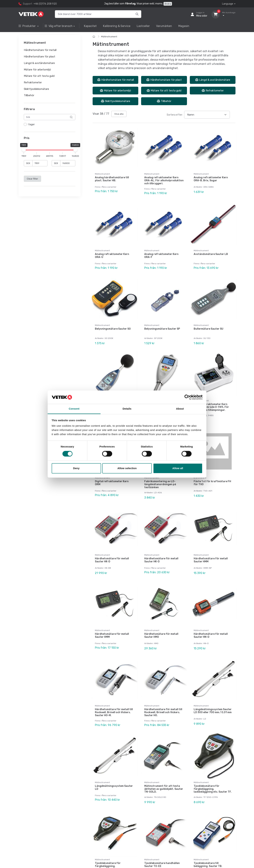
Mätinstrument (109, 37)
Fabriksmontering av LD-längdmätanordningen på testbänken (160, 484)
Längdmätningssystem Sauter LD (114, 787)
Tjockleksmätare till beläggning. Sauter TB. (208, 865)
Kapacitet (90, 26)
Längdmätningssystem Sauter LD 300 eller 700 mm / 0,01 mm (213, 711)
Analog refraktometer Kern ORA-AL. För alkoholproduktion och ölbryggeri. (164, 180)
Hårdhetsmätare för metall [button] (40, 50)
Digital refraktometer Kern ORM (112, 483)
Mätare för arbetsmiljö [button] (37, 70)
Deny (76, 468)
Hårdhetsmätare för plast (164, 80)
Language (228, 4)
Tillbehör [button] (29, 95)
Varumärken (164, 26)
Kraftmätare (200, 478)
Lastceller (143, 26)
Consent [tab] (74, 409)
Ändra (168, 4)
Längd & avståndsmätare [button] (39, 63)
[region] (50, 125)
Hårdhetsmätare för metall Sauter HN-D (211, 635)
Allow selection (127, 468)
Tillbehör (164, 101)
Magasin (184, 26)
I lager (31, 125)
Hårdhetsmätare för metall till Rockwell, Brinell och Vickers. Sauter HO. (163, 712)
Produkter (27, 26)
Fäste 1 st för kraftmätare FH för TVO (212, 483)
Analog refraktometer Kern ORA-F (161, 256)
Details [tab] (127, 409)
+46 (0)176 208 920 (45, 4)
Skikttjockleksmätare (116, 101)
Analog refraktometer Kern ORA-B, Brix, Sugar (211, 179)
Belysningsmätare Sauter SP (162, 329)
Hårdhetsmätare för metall (116, 80)
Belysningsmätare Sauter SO (113, 329)
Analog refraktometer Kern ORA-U (112, 256)
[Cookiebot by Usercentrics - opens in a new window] (187, 397)
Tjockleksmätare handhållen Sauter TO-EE (162, 865)
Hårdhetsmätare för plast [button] (40, 57)
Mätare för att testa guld (164, 91)
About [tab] (180, 409)
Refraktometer (213, 91)
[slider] (24, 150)
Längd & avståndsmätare (213, 80)
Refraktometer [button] (33, 82)
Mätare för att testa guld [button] (39, 76)
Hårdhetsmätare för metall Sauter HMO (161, 635)
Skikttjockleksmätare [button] (36, 89)
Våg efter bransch (59, 26)
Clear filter (32, 179)
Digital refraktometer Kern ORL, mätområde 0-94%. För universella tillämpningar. (211, 407)
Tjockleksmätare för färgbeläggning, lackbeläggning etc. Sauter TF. (213, 789)
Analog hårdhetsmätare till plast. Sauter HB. (112, 179)
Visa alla (119, 114)
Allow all (178, 468)
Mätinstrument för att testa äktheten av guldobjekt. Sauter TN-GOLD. (164, 789)
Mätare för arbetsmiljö (115, 91)
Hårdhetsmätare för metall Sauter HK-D (112, 560)
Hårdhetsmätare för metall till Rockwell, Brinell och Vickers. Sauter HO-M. (114, 712)
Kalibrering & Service (117, 26)
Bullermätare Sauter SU (208, 329)
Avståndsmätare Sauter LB (211, 254)
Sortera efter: (175, 115)
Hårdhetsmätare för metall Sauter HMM (211, 560)
